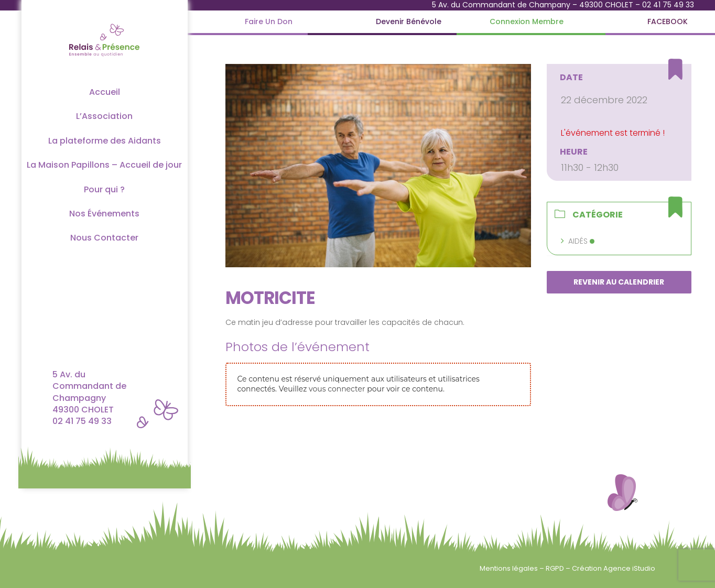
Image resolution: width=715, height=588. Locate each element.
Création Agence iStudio (614, 568)
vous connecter (337, 389)
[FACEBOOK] (668, 22)
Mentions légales (510, 568)
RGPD (556, 568)
